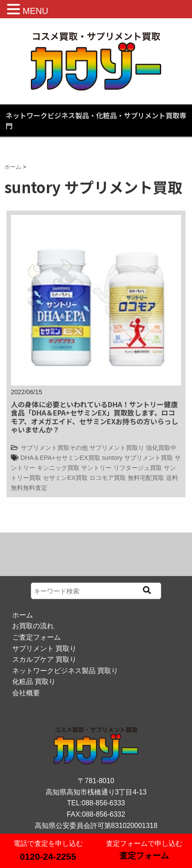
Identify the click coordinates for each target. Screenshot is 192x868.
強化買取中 (161, 448)
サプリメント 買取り (44, 648)
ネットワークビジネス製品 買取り (65, 671)
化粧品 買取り (34, 682)
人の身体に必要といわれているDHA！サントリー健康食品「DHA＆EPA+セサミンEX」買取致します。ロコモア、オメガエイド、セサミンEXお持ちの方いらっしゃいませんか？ (94, 417)
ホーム (23, 615)
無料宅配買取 (146, 478)
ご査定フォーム (36, 637)
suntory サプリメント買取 (137, 458)
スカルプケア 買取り (44, 659)
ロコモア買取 (108, 478)
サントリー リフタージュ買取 (122, 468)
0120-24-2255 (48, 856)
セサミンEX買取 (65, 478)
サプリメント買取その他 (54, 448)
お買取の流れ (33, 626)
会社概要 (26, 693)
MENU (35, 11)
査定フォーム (144, 856)
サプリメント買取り (117, 448)
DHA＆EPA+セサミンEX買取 (60, 458)
